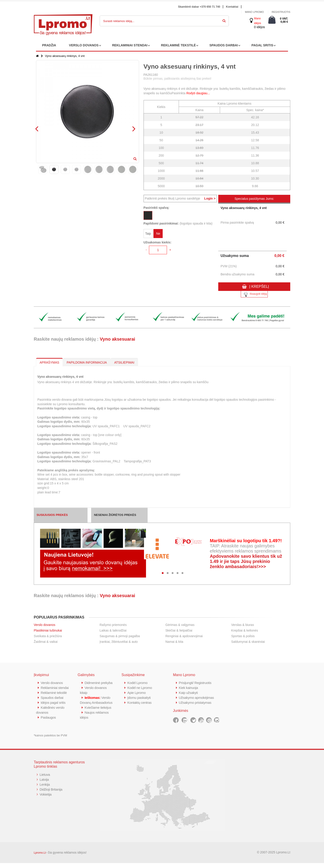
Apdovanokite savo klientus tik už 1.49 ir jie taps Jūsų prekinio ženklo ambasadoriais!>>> (246, 561)
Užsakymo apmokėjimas (197, 698)
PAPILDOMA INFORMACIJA (87, 362)
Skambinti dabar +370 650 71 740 (199, 7)
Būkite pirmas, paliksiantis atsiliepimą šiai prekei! (178, 79)
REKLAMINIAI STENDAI (130, 45)
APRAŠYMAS (49, 362)
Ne (158, 234)
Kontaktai (232, 7)
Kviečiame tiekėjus (98, 717)
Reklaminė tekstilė (54, 698)
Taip (148, 234)
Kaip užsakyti (188, 693)
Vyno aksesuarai (117, 339)
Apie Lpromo (137, 693)
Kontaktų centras (139, 703)
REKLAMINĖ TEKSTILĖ (179, 45)
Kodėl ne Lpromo (140, 688)
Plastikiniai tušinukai (48, 630)
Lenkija (45, 789)
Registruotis (281, 12)
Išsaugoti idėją (254, 294)
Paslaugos (48, 722)
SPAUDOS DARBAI (224, 45)
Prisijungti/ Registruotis (195, 683)
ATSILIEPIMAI (124, 362)
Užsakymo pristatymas (195, 703)
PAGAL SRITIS (262, 45)
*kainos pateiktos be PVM (50, 740)
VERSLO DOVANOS (84, 45)
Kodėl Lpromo (137, 683)
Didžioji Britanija (51, 794)
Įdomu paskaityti (139, 698)
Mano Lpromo (254, 12)
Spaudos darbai (52, 703)
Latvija (44, 784)
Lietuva (45, 779)
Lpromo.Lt (40, 858)
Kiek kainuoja (188, 688)
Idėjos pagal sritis (53, 707)
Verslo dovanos (45, 625)
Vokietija (46, 799)
